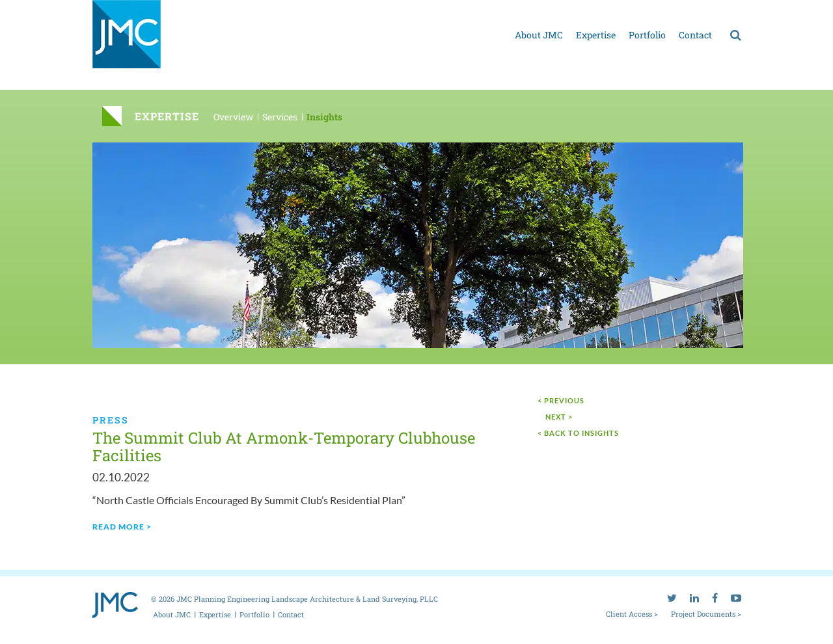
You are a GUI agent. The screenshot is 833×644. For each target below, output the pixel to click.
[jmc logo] (127, 41)
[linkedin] (694, 10)
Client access (551, 12)
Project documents (621, 12)
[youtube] (736, 10)
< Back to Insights (578, 433)
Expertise (596, 35)
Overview (233, 117)
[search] (736, 34)
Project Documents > (706, 613)
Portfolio (647, 35)
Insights (324, 117)
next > (559, 417)
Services (280, 117)
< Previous (561, 400)
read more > (122, 527)
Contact (695, 35)
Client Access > (632, 613)
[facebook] (715, 10)
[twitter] (672, 10)
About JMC (539, 35)
